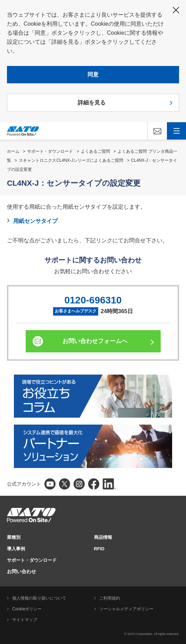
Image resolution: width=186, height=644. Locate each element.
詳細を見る (92, 103)
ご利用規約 (110, 598)
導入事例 (16, 549)
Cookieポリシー (27, 609)
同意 (93, 74)
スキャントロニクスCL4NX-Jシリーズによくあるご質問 (71, 160)
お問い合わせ (22, 571)
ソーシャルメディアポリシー (126, 609)
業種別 (14, 537)
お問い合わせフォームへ (95, 341)
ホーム (13, 151)
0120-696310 (93, 300)
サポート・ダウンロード (50, 151)
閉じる (176, 10)
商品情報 (103, 537)
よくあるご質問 (95, 151)
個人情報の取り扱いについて (39, 598)
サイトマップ (25, 620)
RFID (99, 549)
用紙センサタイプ (35, 221)
